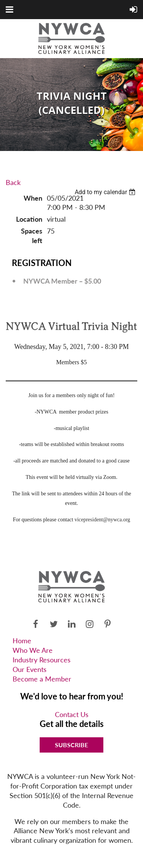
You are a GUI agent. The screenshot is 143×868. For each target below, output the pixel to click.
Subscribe (71, 745)
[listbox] (106, 192)
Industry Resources (42, 660)
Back (13, 182)
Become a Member (42, 679)
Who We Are (33, 650)
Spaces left (32, 236)
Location (29, 219)
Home (22, 641)
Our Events (30, 669)
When (33, 198)
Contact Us (72, 714)
